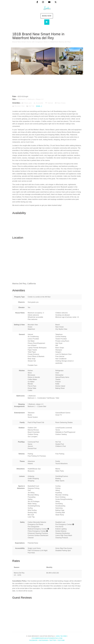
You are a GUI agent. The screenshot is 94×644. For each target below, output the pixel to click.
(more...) (39, 106)
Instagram (43, 640)
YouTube (61, 640)
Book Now (47, 16)
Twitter (53, 640)
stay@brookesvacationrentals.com (47, 638)
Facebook (33, 640)
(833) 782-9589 (61, 636)
